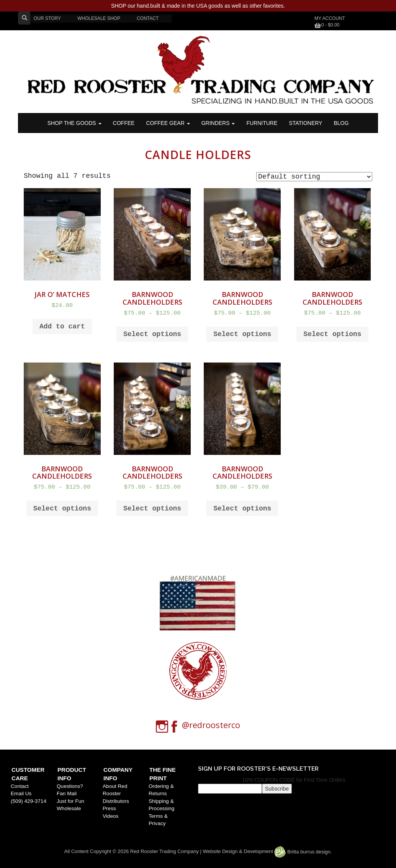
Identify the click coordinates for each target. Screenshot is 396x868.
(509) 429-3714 (29, 801)
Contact (20, 786)
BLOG (341, 123)
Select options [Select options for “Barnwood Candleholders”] (152, 334)
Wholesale (69, 808)
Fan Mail (67, 793)
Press (109, 808)
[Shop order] (314, 177)
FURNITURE (262, 123)
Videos (110, 816)
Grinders (218, 123)
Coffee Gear (168, 123)
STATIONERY (305, 123)
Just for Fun (70, 801)
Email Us (21, 793)
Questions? (70, 786)
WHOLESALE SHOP (99, 18)
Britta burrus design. (303, 852)
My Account (330, 18)
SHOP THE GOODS (74, 123)
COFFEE (124, 123)
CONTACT (148, 18)
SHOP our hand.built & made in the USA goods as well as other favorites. (198, 6)
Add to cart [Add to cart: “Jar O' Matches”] (62, 327)
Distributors (116, 801)
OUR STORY (47, 18)
